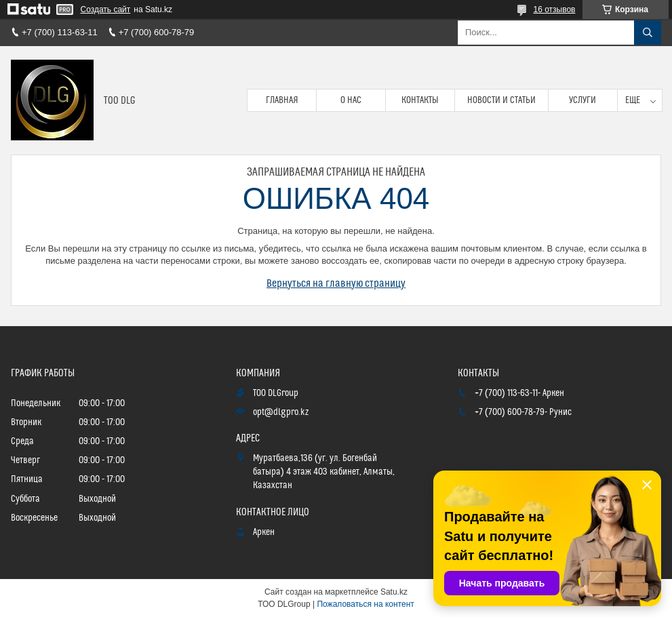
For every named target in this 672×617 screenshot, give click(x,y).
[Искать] (648, 33)
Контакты (420, 100)
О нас (351, 100)
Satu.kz (394, 592)
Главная (282, 100)
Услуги (582, 100)
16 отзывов (554, 9)
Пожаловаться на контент (365, 604)
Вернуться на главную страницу (336, 283)
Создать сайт (106, 9)
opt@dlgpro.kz (281, 412)
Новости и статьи (501, 100)
